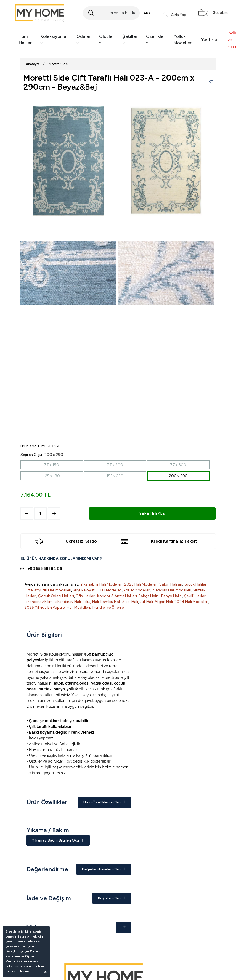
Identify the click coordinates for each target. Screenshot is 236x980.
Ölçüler (107, 39)
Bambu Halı (111, 602)
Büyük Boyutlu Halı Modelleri (97, 590)
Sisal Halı (130, 602)
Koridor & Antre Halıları (117, 596)
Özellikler (156, 39)
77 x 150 (51, 465)
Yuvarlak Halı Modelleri (172, 590)
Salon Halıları (171, 584)
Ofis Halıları (86, 596)
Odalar (83, 39)
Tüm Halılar (25, 40)
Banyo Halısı (172, 596)
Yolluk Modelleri (183, 40)
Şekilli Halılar (195, 596)
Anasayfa (33, 64)
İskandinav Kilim (39, 602)
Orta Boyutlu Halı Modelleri (48, 590)
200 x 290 (178, 476)
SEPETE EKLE (152, 513)
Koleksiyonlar (54, 39)
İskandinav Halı (68, 602)
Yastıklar (210, 40)
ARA (147, 13)
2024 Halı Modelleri (191, 602)
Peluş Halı (91, 602)
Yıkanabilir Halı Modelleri (101, 584)
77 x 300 (178, 465)
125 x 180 (52, 476)
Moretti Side (58, 64)
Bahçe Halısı (149, 596)
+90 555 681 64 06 (45, 569)
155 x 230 (115, 476)
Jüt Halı (146, 602)
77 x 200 (115, 465)
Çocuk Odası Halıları (56, 596)
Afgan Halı (164, 602)
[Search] (111, 13)
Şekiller (130, 39)
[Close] (45, 972)
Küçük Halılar (195, 584)
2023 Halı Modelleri (141, 584)
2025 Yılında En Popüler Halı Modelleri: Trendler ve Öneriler (75, 608)
